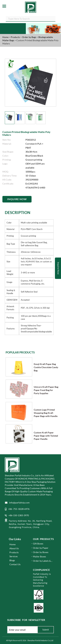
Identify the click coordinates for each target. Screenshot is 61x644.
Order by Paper (41, 548)
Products (15, 37)
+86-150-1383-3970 (19, 515)
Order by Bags (29, 37)
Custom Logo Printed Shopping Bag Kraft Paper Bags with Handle (46, 413)
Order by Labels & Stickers (42, 561)
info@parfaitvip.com (19, 503)
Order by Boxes (41, 552)
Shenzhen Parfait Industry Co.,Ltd (40, 640)
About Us (14, 548)
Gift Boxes (38, 544)
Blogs (12, 560)
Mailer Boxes (39, 556)
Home (5, 37)
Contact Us (15, 564)
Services (14, 556)
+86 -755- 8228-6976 (19, 509)
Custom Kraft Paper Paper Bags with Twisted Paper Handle (46, 436)
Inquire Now (17, 199)
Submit (46, 630)
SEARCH (55, 19)
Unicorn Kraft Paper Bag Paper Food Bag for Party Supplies (46, 390)
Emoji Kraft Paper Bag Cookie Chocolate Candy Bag (46, 367)
